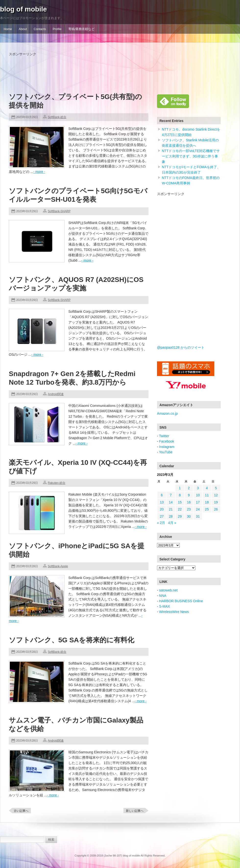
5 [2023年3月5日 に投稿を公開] (216, 488)
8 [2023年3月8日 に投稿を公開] (180, 495)
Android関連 (56, 394)
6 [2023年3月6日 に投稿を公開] (162, 495)
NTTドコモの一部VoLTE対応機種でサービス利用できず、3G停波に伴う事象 (191, 156)
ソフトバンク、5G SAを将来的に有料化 (72, 640)
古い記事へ (21, 811)
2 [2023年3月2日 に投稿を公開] (189, 488)
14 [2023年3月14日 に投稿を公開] (171, 502)
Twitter (164, 436)
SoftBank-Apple (58, 566)
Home (8, 29)
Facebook (167, 441)
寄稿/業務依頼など (82, 29)
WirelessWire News (174, 612)
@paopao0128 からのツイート (181, 347)
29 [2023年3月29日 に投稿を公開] (180, 516)
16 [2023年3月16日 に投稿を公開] (189, 502)
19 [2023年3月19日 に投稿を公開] (216, 502)
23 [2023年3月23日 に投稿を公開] (189, 509)
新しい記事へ (135, 811)
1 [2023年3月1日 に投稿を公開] (180, 488)
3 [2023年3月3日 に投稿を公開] (198, 488)
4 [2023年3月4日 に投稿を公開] (207, 488)
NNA (163, 596)
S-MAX (165, 606)
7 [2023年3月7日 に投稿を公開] (171, 495)
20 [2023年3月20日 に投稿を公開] (162, 509)
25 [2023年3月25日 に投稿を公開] (207, 509)
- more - (39, 172)
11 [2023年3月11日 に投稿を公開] (207, 495)
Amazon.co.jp (167, 413)
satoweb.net (168, 590)
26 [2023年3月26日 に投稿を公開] (216, 509)
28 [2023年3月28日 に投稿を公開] (171, 516)
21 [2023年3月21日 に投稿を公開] (171, 509)
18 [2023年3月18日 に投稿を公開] (207, 502)
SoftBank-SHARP (59, 211)
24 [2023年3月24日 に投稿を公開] (198, 509)
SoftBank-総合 (57, 117)
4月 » (172, 523)
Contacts (40, 29)
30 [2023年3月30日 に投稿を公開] (189, 516)
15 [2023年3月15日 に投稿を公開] (180, 502)
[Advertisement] (98, 68)
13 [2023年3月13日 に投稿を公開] (162, 502)
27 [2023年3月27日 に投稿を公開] (162, 516)
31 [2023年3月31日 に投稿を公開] (198, 516)
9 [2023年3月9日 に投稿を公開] (189, 495)
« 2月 (161, 523)
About (23, 29)
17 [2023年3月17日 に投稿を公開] (198, 502)
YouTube (166, 452)
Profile (57, 29)
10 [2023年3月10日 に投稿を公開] (198, 495)
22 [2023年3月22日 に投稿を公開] (180, 509)
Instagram (167, 447)
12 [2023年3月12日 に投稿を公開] (216, 495)
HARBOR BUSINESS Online (181, 601)
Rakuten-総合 (57, 483)
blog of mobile (23, 9)
